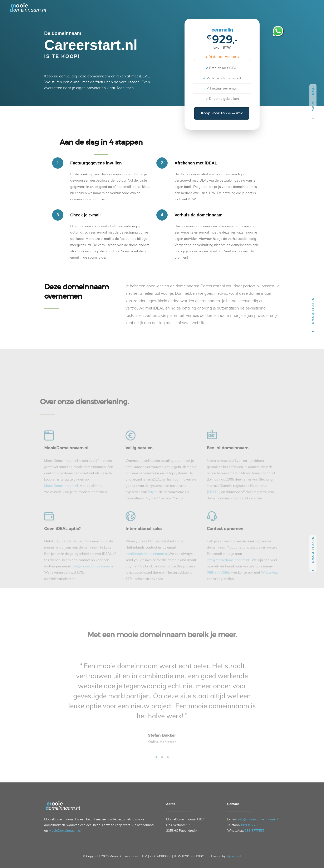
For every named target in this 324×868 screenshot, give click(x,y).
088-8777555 (251, 825)
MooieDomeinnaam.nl (65, 831)
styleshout (234, 856)
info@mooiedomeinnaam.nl (258, 819)
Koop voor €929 (222, 113)
